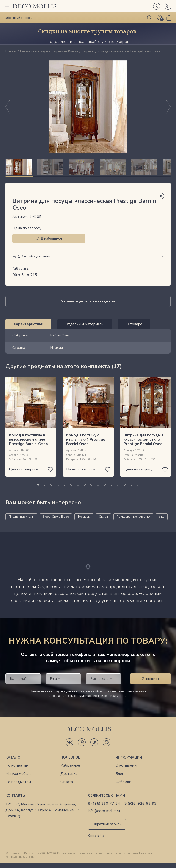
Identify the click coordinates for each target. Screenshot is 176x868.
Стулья (103, 522)
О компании (126, 771)
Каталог (14, 762)
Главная (11, 52)
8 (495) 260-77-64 (104, 809)
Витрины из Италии (65, 52)
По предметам (18, 787)
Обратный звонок (107, 829)
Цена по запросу (27, 233)
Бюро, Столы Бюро (56, 522)
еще (162, 522)
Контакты (16, 801)
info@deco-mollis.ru (104, 816)
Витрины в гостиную (34, 52)
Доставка (69, 779)
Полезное (70, 762)
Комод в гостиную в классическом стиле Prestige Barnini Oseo (28, 445)
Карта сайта (96, 841)
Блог (120, 779)
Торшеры (84, 522)
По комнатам (17, 771)
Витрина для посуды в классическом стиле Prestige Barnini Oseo (144, 445)
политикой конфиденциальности (102, 701)
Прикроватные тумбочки (133, 522)
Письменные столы (21, 522)
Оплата (67, 787)
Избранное (70, 771)
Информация (129, 762)
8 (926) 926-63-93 (140, 809)
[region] (88, 169)
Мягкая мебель (18, 779)
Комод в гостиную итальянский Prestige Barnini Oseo (86, 445)
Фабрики (123, 787)
